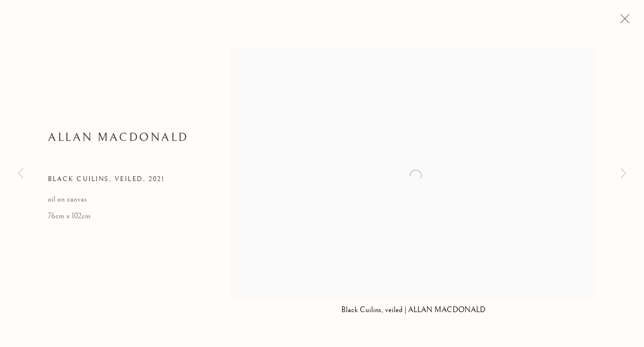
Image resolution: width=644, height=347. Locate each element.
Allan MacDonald (118, 139)
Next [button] (623, 173)
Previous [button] (21, 173)
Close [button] (623, 22)
